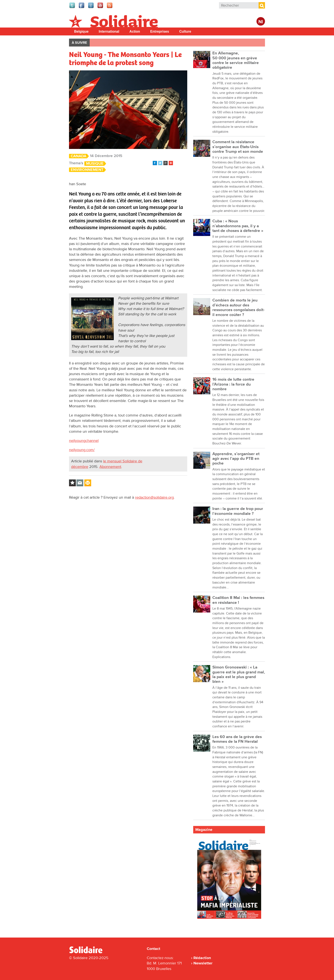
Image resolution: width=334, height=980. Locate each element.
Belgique (81, 31)
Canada (78, 156)
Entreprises (160, 31)
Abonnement (110, 467)
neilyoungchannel (84, 441)
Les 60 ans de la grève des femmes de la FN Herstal (237, 739)
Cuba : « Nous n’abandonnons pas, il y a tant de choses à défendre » (238, 226)
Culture (185, 31)
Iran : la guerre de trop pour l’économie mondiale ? (238, 511)
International (109, 31)
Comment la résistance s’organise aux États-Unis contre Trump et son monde (238, 147)
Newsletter (203, 963)
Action (135, 31)
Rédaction (202, 958)
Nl (261, 22)
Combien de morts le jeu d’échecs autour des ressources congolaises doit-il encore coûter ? (238, 307)
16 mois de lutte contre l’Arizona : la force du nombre (233, 384)
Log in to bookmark (72, 483)
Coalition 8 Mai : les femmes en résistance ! (238, 600)
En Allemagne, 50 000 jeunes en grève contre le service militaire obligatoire (236, 60)
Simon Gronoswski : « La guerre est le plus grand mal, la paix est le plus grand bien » (239, 674)
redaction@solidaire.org (154, 497)
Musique (95, 164)
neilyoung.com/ (82, 450)
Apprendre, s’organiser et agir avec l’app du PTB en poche (236, 459)
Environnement (87, 170)
